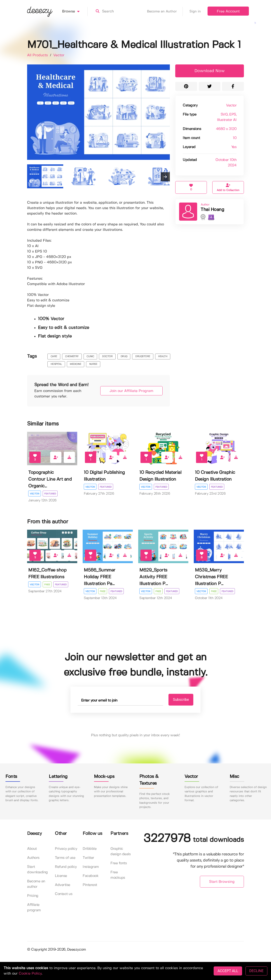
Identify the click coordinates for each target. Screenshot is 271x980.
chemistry (72, 357)
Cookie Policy (30, 974)
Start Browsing (222, 882)
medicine (75, 364)
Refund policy (66, 867)
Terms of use (65, 858)
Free (47, 585)
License (61, 876)
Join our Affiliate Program (131, 391)
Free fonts (119, 863)
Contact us (64, 894)
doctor (107, 357)
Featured (50, 494)
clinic (90, 357)
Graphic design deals (120, 851)
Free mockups (118, 875)
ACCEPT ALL (228, 971)
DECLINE (256, 971)
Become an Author (165, 12)
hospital (56, 364)
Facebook (91, 876)
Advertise (63, 885)
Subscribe (181, 700)
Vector (59, 55)
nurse (93, 364)
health (163, 357)
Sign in (195, 12)
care (54, 357)
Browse (75, 12)
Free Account (228, 11)
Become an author (36, 884)
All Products (38, 55)
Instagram (91, 867)
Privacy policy (66, 849)
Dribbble (90, 849)
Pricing (33, 896)
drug (124, 357)
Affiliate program (34, 908)
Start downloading (37, 870)
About (32, 849)
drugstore (143, 357)
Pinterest (90, 885)
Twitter (88, 858)
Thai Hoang (212, 210)
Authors (33, 858)
